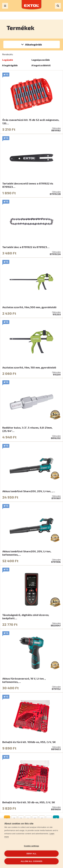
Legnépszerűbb (41, 60)
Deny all (32, 854)
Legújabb (8, 60)
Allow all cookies (32, 861)
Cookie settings (32, 846)
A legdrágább (10, 65)
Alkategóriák (33, 44)
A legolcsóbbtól (41, 65)
